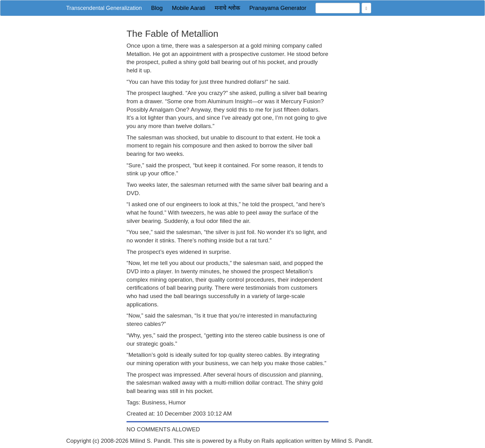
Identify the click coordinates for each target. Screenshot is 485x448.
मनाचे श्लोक (227, 8)
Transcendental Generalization (104, 8)
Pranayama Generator (278, 8)
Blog (157, 8)
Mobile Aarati (189, 8)
